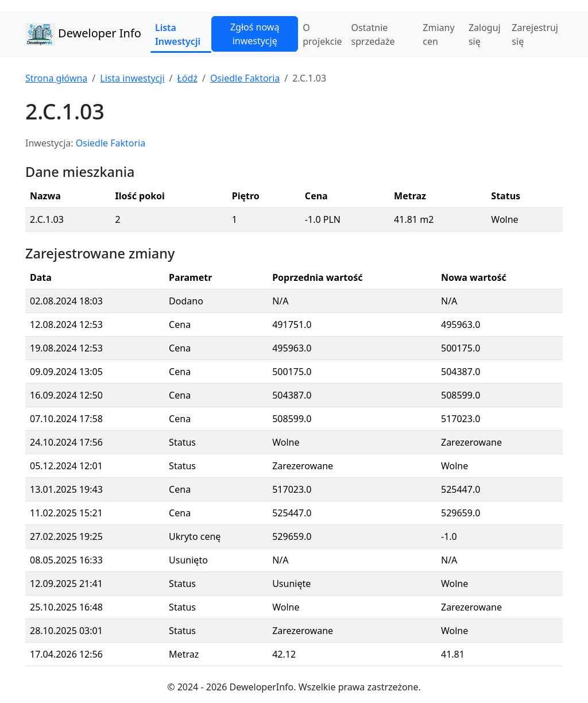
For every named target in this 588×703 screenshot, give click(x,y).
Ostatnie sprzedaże (373, 34)
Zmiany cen (438, 34)
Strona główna (56, 78)
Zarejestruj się (535, 34)
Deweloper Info (83, 34)
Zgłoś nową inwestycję (255, 34)
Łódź (187, 78)
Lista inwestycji (132, 78)
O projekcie (322, 34)
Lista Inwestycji (178, 34)
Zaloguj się (485, 34)
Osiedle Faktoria (245, 78)
